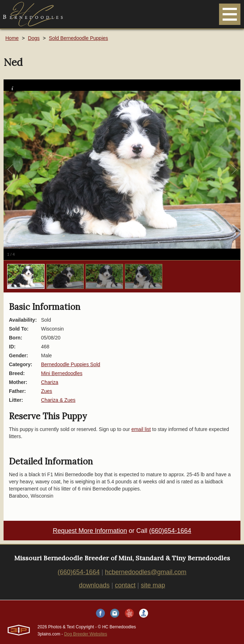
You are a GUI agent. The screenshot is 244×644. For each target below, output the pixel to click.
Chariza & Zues (58, 400)
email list (141, 429)
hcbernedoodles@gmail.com (146, 572)
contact (125, 585)
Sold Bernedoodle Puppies (78, 38)
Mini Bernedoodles (62, 373)
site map (153, 585)
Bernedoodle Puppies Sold (71, 364)
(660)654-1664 (170, 531)
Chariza (50, 382)
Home (12, 38)
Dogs (34, 38)
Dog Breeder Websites (86, 634)
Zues (47, 391)
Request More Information (90, 531)
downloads (94, 585)
